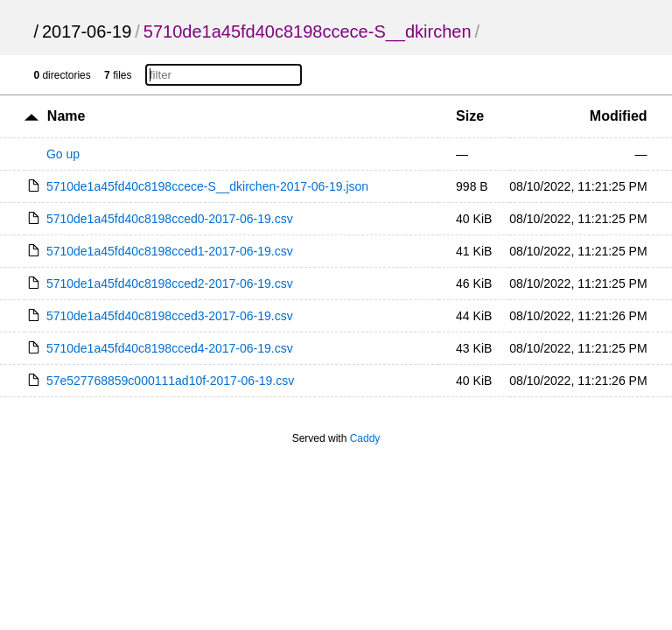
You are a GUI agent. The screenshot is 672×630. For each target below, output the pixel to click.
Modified (619, 116)
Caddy (365, 438)
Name (66, 116)
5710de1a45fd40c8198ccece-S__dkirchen (308, 31)
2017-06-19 (87, 31)
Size (470, 116)
